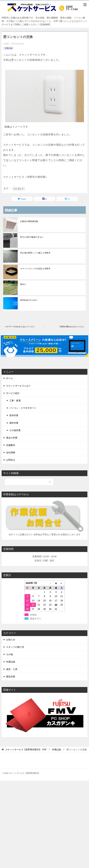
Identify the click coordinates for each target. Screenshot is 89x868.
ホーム (9, 378)
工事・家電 (15, 401)
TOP (26, 750)
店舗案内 (11, 445)
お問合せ (11, 460)
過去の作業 (12, 438)
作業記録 (9, 48)
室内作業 (14, 415)
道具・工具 (12, 669)
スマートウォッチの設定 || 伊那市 (35, 269)
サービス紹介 (13, 393)
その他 (9, 654)
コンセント (19, 189)
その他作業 (15, 430)
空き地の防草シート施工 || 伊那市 (35, 253)
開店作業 (11, 677)
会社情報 (11, 452)
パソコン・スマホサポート (23, 408)
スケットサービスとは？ (19, 386)
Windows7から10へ (29, 300)
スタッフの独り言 (15, 647)
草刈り (23, 284)
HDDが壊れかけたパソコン (72, 327)
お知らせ (11, 640)
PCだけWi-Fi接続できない (32, 237)
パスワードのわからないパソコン (20, 327)
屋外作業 (14, 423)
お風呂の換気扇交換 (29, 221)
